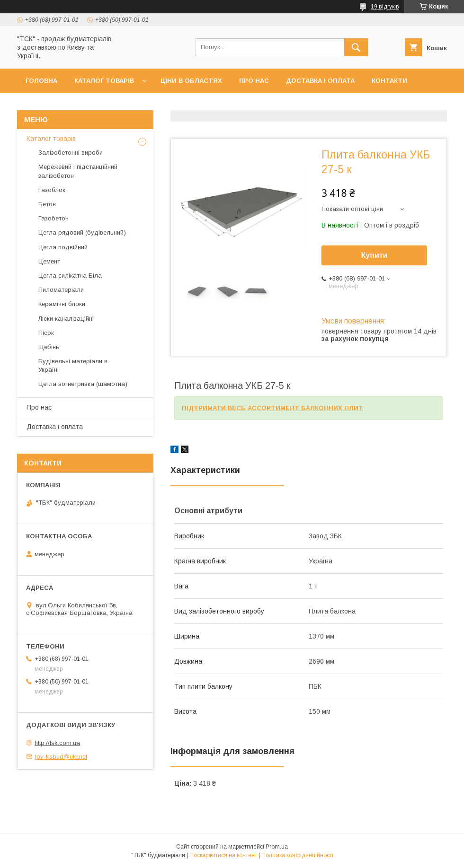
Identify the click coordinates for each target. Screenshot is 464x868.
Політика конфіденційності (297, 855)
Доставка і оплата (320, 81)
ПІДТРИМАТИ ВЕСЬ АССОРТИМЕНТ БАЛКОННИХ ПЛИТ (272, 408)
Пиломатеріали (61, 290)
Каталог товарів (104, 81)
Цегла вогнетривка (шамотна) (83, 384)
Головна (41, 81)
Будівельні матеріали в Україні (73, 365)
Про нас (254, 81)
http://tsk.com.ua (57, 743)
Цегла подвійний (63, 247)
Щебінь (49, 347)
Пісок (46, 333)
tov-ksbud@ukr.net (61, 757)
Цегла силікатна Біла (70, 276)
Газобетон (54, 218)
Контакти (389, 81)
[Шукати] (356, 47)
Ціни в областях (191, 81)
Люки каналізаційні (66, 319)
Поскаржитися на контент (223, 855)
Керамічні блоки (62, 304)
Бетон (47, 204)
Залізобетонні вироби (71, 153)
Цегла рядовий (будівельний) (82, 232)
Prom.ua (277, 847)
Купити (375, 255)
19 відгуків (385, 7)
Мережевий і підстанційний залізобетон (78, 171)
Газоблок (52, 190)
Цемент (49, 261)
